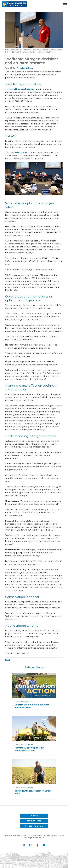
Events (29, 702)
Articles (30, 745)
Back (8, 660)
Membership (34, 821)
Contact (34, 816)
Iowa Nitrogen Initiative (22, 89)
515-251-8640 (38, 838)
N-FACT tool (21, 152)
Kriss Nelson (26, 68)
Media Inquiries (34, 826)
